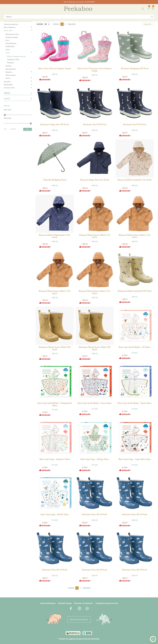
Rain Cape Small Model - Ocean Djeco (95, 403)
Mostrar (40, 24)
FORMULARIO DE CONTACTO (79, 619)
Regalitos (9, 72)
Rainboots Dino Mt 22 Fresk (95, 514)
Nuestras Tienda (64, 603)
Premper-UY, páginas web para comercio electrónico (79, 639)
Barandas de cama (12, 34)
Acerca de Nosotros (48, 603)
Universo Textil (9, 88)
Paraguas (10, 63)
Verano (8, 78)
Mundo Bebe (8, 85)
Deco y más (8, 30)
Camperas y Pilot (13, 59)
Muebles (8, 66)
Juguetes (7, 82)
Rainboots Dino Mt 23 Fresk (135, 514)
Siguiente (72, 24)
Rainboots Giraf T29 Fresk (135, 124)
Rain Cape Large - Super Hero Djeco (135, 459)
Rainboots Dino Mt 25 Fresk (55, 570)
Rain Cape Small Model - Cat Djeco (135, 347)
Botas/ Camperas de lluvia (16, 56)
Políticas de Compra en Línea (107, 603)
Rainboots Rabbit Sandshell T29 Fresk (135, 291)
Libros (8, 50)
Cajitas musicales (12, 37)
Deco (7, 40)
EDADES (7, 99)
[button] (148, 24)
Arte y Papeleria (9, 27)
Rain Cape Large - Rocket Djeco (55, 514)
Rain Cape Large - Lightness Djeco (55, 459)
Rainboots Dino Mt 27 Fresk (135, 570)
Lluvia (8, 53)
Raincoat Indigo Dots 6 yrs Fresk (95, 180)
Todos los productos (11, 24)
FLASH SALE (10, 46)
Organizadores (11, 69)
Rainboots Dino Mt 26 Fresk (95, 570)
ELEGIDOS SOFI (11, 43)
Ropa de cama (10, 75)
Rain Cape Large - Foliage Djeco (95, 459)
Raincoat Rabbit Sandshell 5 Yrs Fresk (135, 180)
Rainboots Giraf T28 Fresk (95, 124)
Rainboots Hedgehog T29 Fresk (135, 68)
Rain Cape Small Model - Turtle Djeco (135, 403)
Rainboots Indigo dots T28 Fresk (55, 124)
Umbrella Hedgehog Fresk (55, 180)
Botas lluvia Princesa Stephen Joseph (55, 68)
